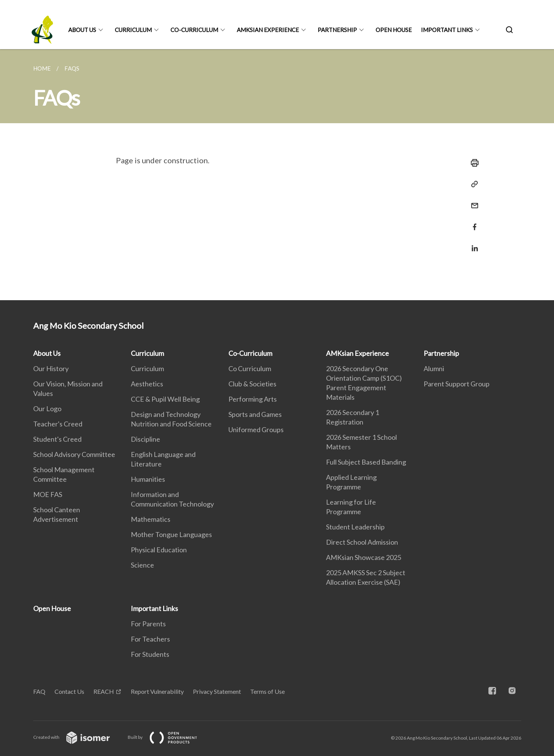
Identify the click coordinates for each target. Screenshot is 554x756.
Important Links (447, 30)
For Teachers (150, 639)
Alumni (434, 368)
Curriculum (133, 30)
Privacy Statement (217, 691)
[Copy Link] (472, 184)
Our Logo (47, 409)
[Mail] (472, 201)
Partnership (337, 30)
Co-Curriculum (194, 30)
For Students (150, 654)
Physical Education (159, 550)
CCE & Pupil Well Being (165, 399)
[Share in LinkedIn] (472, 244)
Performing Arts (253, 399)
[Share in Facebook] (472, 222)
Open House (394, 30)
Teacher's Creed (58, 424)
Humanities (148, 479)
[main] (277, 175)
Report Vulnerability (157, 691)
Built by (169, 737)
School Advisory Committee (74, 454)
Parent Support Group (457, 384)
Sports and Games (255, 414)
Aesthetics (147, 384)
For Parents (148, 624)
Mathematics (151, 519)
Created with (78, 737)
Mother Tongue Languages (171, 534)
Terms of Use (267, 691)
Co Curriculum (250, 368)
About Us (82, 30)
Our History (51, 368)
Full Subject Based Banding (366, 462)
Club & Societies (252, 384)
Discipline (145, 439)
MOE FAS (48, 494)
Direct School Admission (362, 542)
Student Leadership (355, 527)
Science (142, 565)
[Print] (472, 163)
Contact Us (69, 691)
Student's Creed (57, 439)
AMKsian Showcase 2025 (364, 557)
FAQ (39, 691)
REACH (104, 691)
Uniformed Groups (256, 429)
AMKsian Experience (268, 30)
